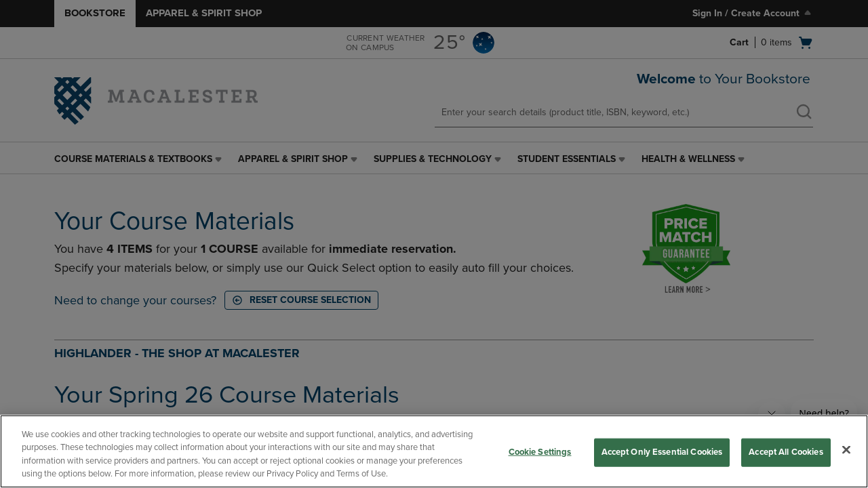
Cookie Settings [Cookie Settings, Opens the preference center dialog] (540, 452)
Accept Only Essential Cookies (662, 452)
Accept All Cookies (786, 452)
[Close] (846, 449)
